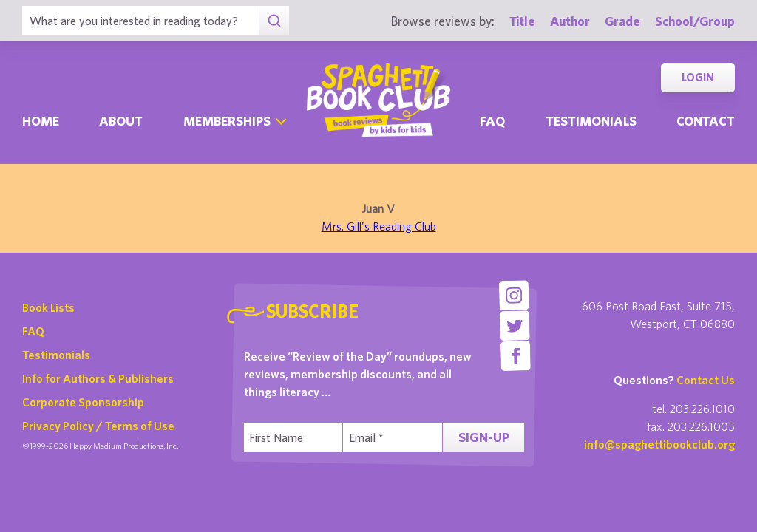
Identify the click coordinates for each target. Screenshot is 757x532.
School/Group (695, 21)
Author (570, 21)
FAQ (33, 331)
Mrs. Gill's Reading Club (379, 226)
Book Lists (48, 307)
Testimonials (591, 121)
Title (522, 21)
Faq (492, 121)
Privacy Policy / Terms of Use (98, 426)
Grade (622, 21)
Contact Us (706, 380)
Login (698, 77)
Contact (706, 121)
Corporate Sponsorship (83, 402)
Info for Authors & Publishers (98, 378)
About (121, 121)
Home (41, 121)
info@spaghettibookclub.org (659, 444)
